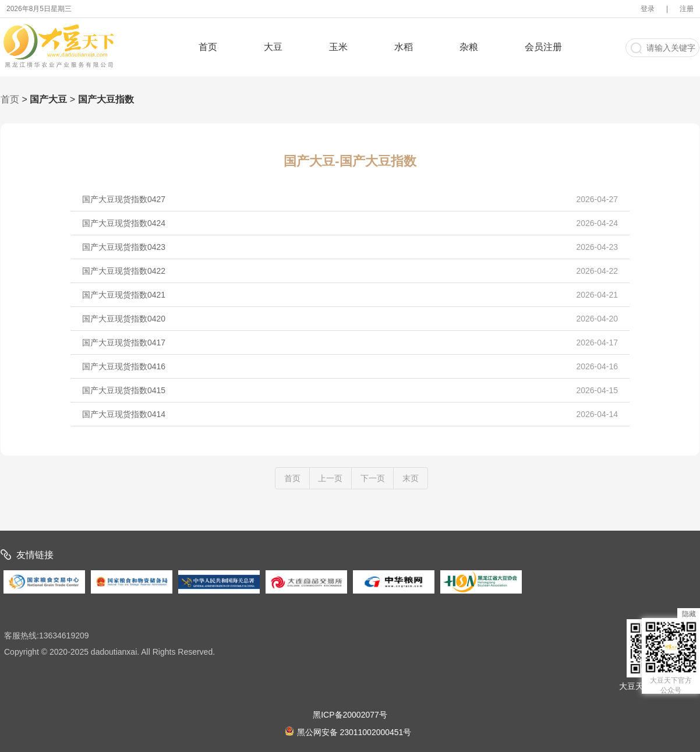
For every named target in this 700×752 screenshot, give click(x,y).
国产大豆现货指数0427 (350, 199)
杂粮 (469, 47)
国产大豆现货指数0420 (350, 319)
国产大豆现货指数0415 (350, 390)
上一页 (330, 478)
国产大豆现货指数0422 (350, 271)
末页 (411, 478)
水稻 (404, 47)
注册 (687, 9)
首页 (208, 47)
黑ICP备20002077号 (350, 715)
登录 (648, 9)
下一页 (373, 478)
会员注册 (543, 47)
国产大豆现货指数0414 (350, 414)
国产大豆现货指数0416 (350, 366)
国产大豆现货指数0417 (350, 343)
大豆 (273, 47)
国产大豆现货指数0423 (350, 247)
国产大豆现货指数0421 (350, 295)
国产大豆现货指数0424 (350, 223)
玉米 (338, 47)
